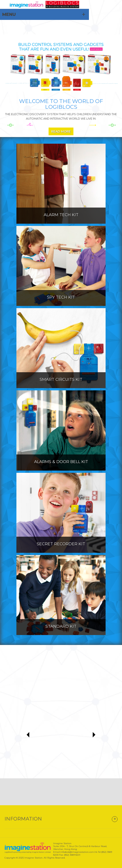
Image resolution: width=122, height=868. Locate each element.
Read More (61, 132)
